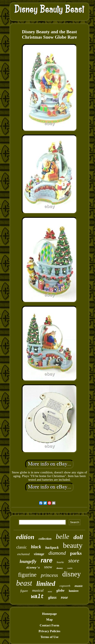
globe (60, 590)
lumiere (74, 591)
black (36, 547)
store (74, 561)
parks (76, 553)
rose (64, 597)
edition (25, 537)
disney (72, 574)
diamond (57, 553)
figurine (27, 575)
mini (50, 591)
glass (52, 597)
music (79, 586)
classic (21, 547)
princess (49, 575)
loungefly (28, 561)
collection (45, 539)
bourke (60, 562)
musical (38, 590)
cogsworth (65, 586)
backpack (52, 548)
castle (70, 568)
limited (46, 584)
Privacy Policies (49, 631)
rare (47, 560)
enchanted (23, 554)
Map (49, 620)
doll (78, 537)
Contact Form (49, 625)
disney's (33, 568)
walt (37, 597)
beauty (73, 545)
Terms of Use (49, 637)
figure (24, 591)
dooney (60, 568)
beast (24, 583)
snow (48, 567)
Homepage (49, 614)
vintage (39, 554)
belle (63, 536)
